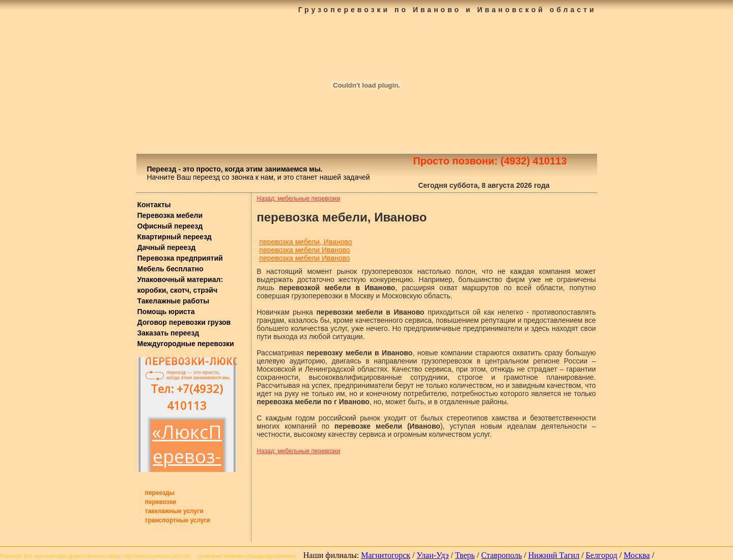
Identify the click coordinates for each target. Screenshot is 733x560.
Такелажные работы (173, 301)
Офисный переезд (170, 226)
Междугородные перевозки (186, 344)
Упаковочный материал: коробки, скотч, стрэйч (180, 285)
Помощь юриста (166, 312)
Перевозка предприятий (180, 258)
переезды (160, 493)
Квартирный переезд (175, 237)
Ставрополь (501, 555)
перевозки (161, 502)
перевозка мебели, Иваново (305, 242)
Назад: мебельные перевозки (298, 199)
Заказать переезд (168, 333)
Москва (637, 555)
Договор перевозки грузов (184, 322)
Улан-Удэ (433, 555)
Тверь (465, 555)
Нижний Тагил (554, 555)
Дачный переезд (167, 247)
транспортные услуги (178, 520)
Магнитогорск (386, 555)
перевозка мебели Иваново (304, 250)
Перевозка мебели (170, 215)
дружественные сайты (94, 556)
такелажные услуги (174, 511)
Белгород (602, 555)
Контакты (154, 205)
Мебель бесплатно (171, 269)
